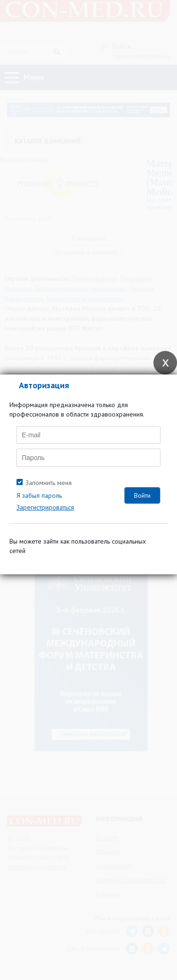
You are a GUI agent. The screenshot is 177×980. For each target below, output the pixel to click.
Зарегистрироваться (45, 507)
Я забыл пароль (39, 495)
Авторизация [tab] (44, 385)
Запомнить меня (49, 483)
